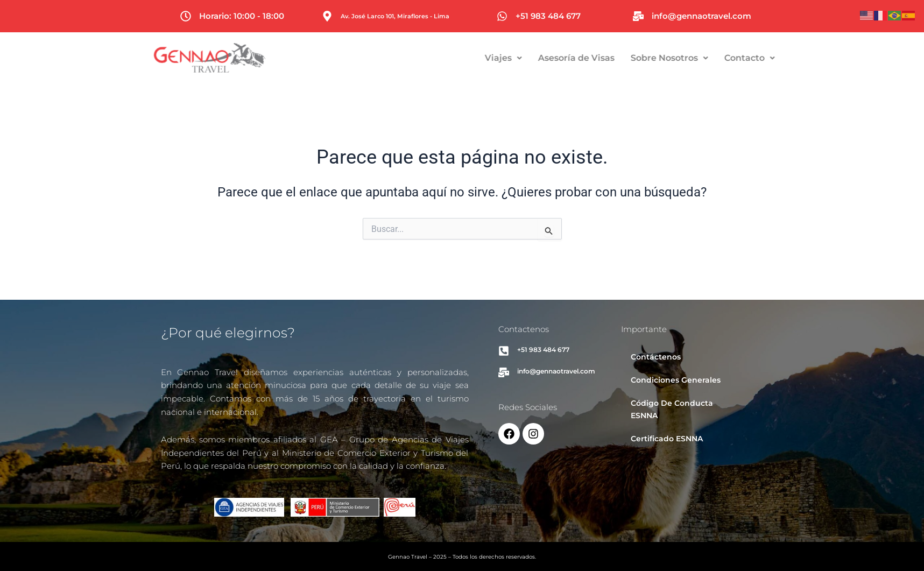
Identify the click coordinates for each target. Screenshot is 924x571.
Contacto (796, 58)
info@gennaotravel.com (701, 16)
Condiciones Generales (676, 380)
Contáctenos (656, 357)
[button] (550, 58)
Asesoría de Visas (623, 58)
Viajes (550, 58)
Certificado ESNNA (667, 439)
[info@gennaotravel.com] (638, 16)
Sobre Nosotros (716, 58)
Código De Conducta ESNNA (672, 409)
